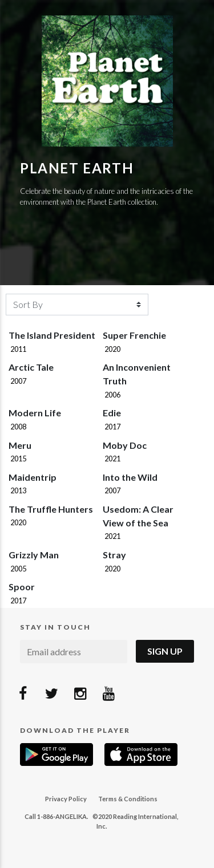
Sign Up (165, 651)
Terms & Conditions (128, 799)
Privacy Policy (66, 799)
